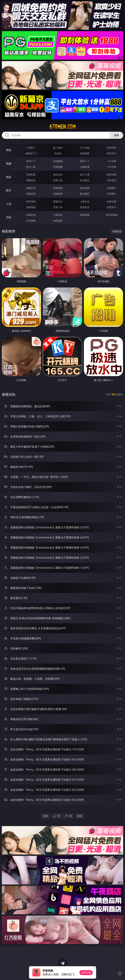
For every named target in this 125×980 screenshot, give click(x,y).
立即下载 (86, 973)
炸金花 (58, 153)
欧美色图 (85, 188)
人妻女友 (85, 201)
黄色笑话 (85, 207)
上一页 (57, 816)
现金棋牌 (85, 153)
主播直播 (85, 167)
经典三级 (58, 180)
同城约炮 (31, 215)
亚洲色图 (58, 188)
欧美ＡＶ (85, 161)
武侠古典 (112, 201)
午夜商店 (58, 215)
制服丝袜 (31, 180)
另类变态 (112, 180)
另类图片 (112, 194)
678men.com (62, 127)
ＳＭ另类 (112, 167)
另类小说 (58, 207)
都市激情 (31, 201)
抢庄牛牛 (112, 153)
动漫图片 (112, 188)
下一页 (68, 816)
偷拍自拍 (58, 175)
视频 (9, 164)
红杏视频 (31, 221)
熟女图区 (85, 194)
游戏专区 (112, 148)
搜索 (116, 135)
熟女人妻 (31, 167)
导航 (9, 217)
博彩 (9, 150)
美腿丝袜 (31, 194)
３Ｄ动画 (112, 161)
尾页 (80, 816)
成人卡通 (85, 175)
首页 (45, 816)
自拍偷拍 (58, 161)
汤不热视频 (112, 215)
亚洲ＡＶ (31, 161)
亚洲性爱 (31, 175)
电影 (9, 177)
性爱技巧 (112, 207)
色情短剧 (58, 221)
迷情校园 (31, 207)
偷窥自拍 (31, 188)
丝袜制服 (58, 167)
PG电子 (31, 148)
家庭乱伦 (58, 201)
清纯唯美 (58, 194)
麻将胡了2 (31, 153)
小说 (9, 204)
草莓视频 (85, 215)
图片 (9, 190)
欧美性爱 (112, 175)
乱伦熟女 (85, 180)
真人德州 (58, 148)
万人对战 (85, 148)
